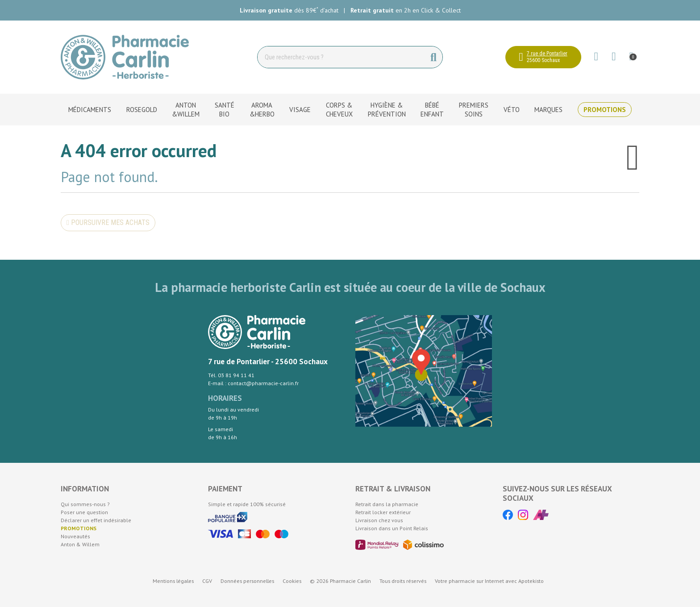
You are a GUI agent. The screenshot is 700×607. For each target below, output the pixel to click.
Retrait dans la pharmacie (387, 504)
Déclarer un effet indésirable (96, 520)
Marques (548, 110)
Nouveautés (75, 536)
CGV (207, 581)
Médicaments (90, 110)
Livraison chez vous (379, 520)
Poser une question (84, 512)
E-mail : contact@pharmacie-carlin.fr (253, 383)
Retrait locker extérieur (383, 512)
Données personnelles (247, 581)
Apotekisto (489, 581)
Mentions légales (173, 581)
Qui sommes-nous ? (85, 504)
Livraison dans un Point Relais (392, 528)
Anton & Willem (80, 544)
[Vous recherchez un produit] (341, 57)
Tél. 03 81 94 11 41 (231, 375)
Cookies (292, 581)
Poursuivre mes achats (108, 222)
